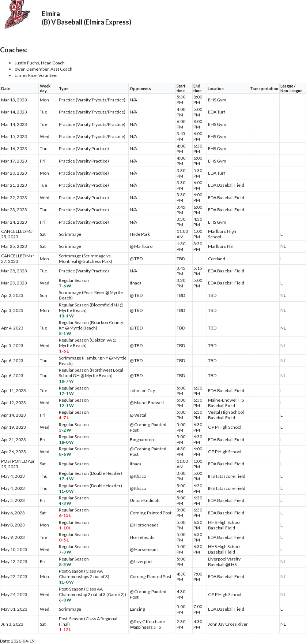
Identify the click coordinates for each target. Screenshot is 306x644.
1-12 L (65, 630)
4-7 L (64, 418)
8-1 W (65, 333)
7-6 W (65, 286)
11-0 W (66, 491)
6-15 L (65, 515)
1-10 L (65, 528)
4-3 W (65, 503)
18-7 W (66, 381)
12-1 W (66, 405)
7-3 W (65, 552)
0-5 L (64, 540)
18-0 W (66, 442)
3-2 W (65, 430)
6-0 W (65, 600)
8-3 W (65, 564)
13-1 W (66, 316)
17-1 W (66, 393)
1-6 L (64, 351)
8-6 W (65, 454)
